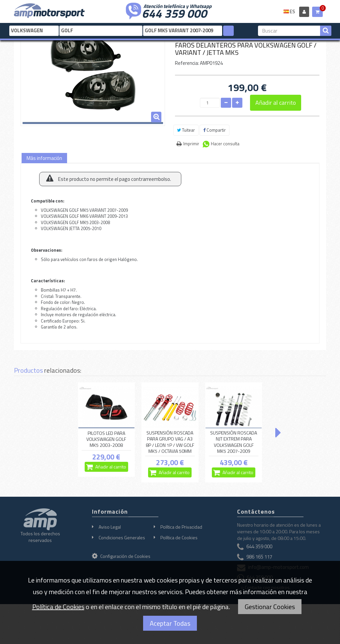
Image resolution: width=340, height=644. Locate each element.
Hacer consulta (225, 144)
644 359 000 (174, 13)
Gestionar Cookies (270, 607)
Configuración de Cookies (121, 556)
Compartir (214, 130)
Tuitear (186, 130)
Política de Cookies (179, 537)
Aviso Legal (110, 527)
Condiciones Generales (122, 537)
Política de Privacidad (181, 527)
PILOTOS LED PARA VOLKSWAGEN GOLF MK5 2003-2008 (106, 439)
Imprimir (191, 144)
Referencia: (187, 63)
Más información (44, 158)
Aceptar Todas (170, 623)
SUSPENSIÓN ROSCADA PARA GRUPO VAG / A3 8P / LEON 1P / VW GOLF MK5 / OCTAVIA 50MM (170, 442)
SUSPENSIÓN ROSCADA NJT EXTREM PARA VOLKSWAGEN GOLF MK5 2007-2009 (234, 442)
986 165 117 (259, 557)
